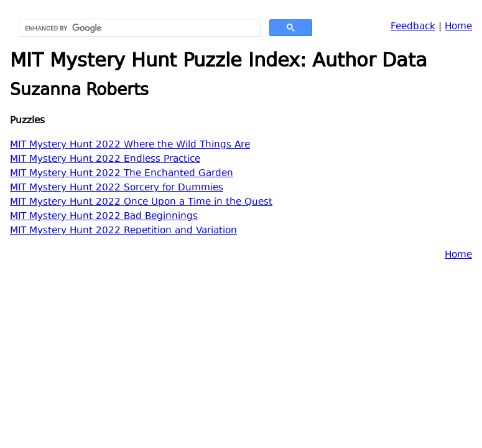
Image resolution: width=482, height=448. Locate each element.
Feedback (413, 27)
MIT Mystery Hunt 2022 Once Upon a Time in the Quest (141, 203)
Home (458, 27)
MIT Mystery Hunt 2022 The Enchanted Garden (122, 174)
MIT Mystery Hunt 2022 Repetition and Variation (123, 231)
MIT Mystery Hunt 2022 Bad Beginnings (104, 217)
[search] (138, 28)
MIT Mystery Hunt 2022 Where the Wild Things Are (130, 145)
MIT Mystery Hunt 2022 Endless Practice (105, 160)
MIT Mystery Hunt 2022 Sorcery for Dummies (117, 188)
